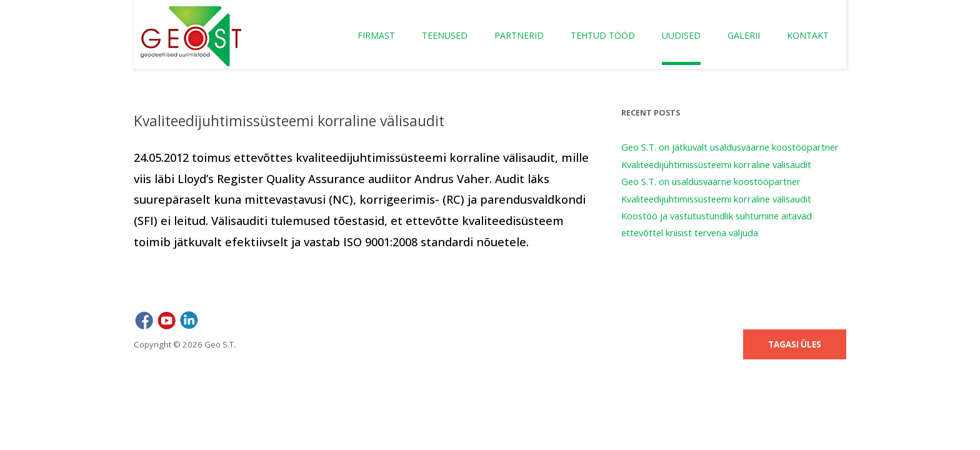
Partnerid (519, 35)
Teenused (445, 35)
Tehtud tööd (603, 35)
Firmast (376, 35)
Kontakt (808, 35)
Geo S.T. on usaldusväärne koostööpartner (711, 181)
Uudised (681, 35)
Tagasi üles (795, 344)
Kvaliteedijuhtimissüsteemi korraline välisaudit (716, 164)
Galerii (744, 35)
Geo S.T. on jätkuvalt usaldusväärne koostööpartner (730, 147)
